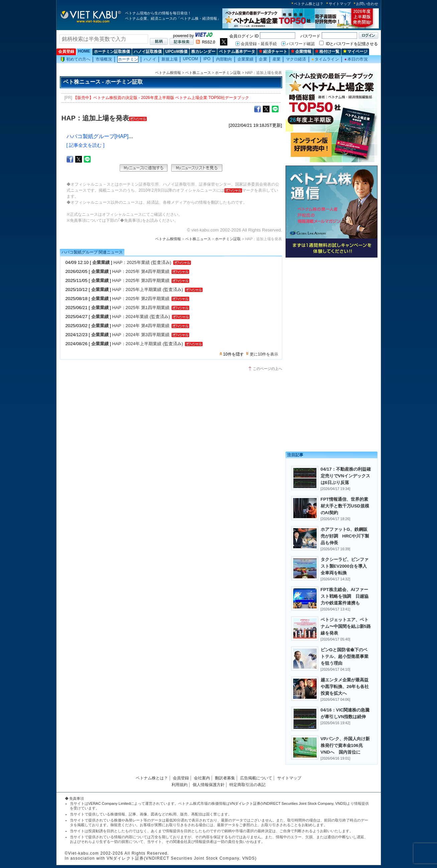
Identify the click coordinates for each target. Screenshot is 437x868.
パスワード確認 (301, 44)
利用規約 (180, 785)
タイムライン (325, 59)
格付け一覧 (327, 52)
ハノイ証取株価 (148, 52)
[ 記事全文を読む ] (86, 145)
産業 (277, 59)
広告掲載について (256, 778)
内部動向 (224, 59)
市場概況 (104, 59)
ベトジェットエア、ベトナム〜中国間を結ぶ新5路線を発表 (346, 626)
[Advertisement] (332, 307)
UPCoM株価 (177, 52)
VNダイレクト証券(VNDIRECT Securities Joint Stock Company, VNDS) (288, 803)
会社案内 (202, 778)
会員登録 (66, 52)
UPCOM (190, 59)
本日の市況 (356, 59)
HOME (84, 51)
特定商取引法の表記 (247, 785)
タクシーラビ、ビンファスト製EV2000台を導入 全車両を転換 (346, 566)
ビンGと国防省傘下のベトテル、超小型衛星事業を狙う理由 (345, 656)
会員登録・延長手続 (259, 44)
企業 (263, 59)
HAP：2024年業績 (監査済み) (141, 317)
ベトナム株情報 (168, 73)
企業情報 (301, 52)
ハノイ (150, 59)
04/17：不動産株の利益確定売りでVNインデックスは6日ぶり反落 (346, 476)
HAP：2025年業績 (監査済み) (142, 262)
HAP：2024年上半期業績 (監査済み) (148, 344)
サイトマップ (340, 4)
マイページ (355, 52)
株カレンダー (203, 52)
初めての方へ (76, 59)
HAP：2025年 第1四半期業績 (141, 308)
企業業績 (245, 59)
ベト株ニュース (198, 73)
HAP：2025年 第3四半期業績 (141, 280)
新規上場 (170, 59)
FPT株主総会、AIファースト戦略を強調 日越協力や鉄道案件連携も (345, 596)
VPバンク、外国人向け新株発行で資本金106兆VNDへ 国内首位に (345, 745)
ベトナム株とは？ (309, 4)
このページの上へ (267, 369)
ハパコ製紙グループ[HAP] (98, 136)
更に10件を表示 (264, 354)
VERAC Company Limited (110, 803)
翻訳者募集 (225, 778)
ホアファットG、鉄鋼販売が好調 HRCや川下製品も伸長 (345, 536)
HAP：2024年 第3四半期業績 (141, 335)
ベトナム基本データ (237, 52)
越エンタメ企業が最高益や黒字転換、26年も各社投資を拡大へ (345, 687)
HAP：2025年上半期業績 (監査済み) (148, 290)
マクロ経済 (296, 59)
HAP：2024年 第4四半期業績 (141, 326)
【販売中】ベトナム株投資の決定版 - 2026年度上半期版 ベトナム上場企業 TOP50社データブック (161, 98)
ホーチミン (128, 59)
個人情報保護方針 (209, 785)
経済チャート (273, 52)
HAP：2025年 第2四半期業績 (141, 299)
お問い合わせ (367, 4)
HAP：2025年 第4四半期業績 (141, 271)
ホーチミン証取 (228, 73)
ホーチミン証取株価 (112, 52)
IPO (207, 59)
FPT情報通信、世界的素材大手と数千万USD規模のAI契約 (345, 506)
